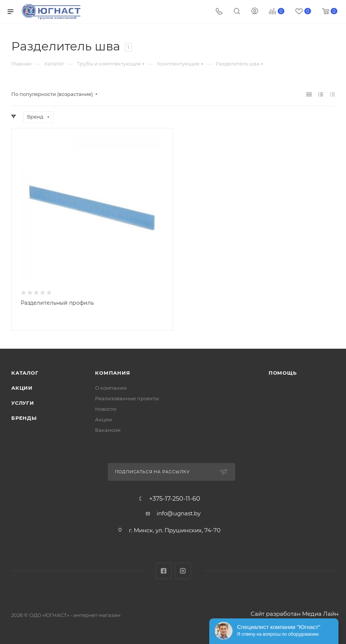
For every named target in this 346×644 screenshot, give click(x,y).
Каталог (25, 373)
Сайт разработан (276, 614)
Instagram (183, 571)
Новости (106, 409)
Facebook (164, 571)
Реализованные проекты (127, 398)
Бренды (24, 418)
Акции (22, 388)
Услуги (23, 403)
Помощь (283, 373)
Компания (113, 373)
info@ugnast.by (179, 513)
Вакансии (108, 430)
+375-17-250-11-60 (175, 499)
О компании (111, 388)
